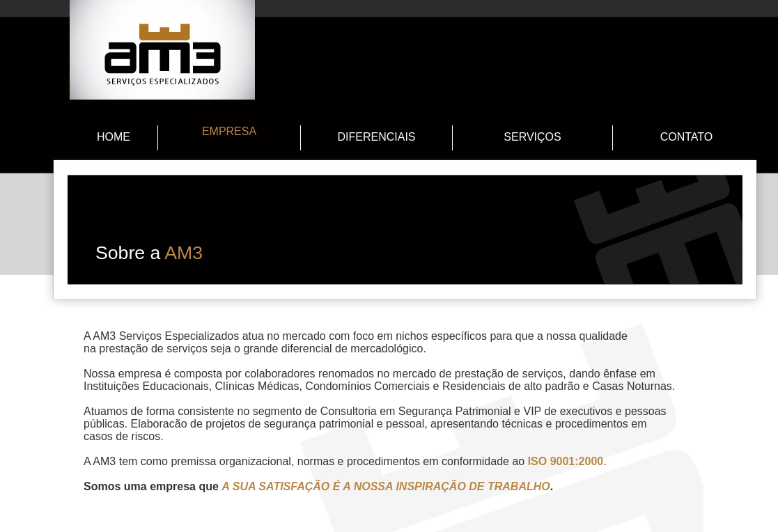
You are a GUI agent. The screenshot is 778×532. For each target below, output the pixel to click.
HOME (114, 137)
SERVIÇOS (532, 137)
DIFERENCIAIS (376, 137)
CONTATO (687, 137)
